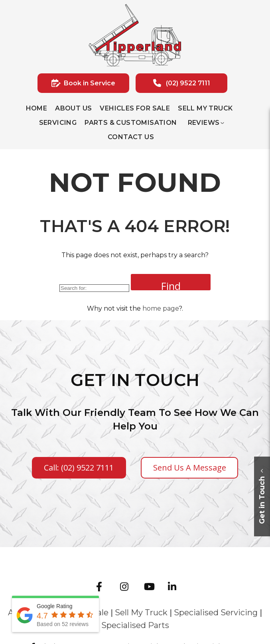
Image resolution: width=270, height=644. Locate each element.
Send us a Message (190, 468)
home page (161, 308)
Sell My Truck (205, 108)
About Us (73, 108)
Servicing (58, 123)
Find (171, 285)
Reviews (204, 123)
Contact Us (131, 137)
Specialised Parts (135, 625)
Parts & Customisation (131, 123)
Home (37, 108)
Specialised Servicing (216, 612)
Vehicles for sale (135, 108)
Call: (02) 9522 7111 (79, 468)
